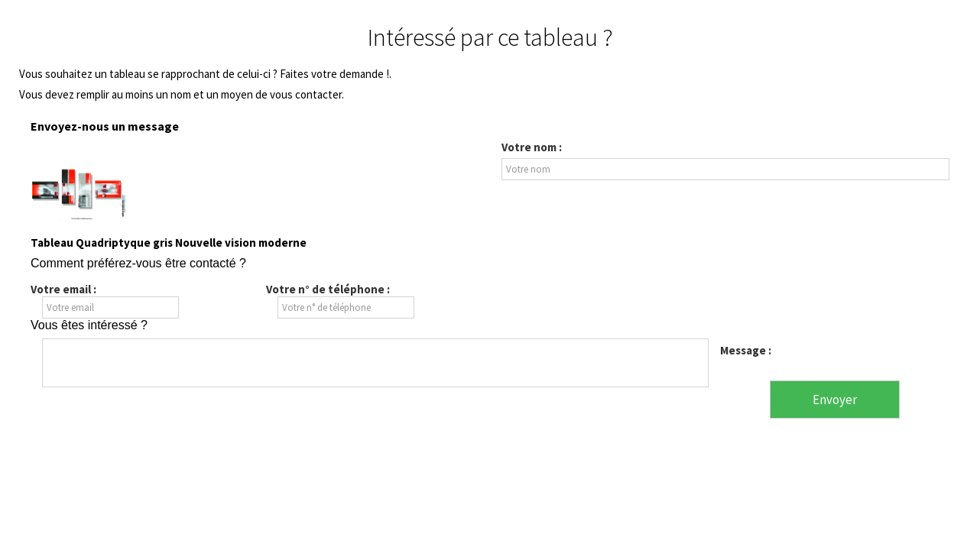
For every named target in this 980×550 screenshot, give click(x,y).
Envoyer (835, 400)
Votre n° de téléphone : (328, 289)
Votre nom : (532, 147)
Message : (746, 350)
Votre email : (63, 289)
